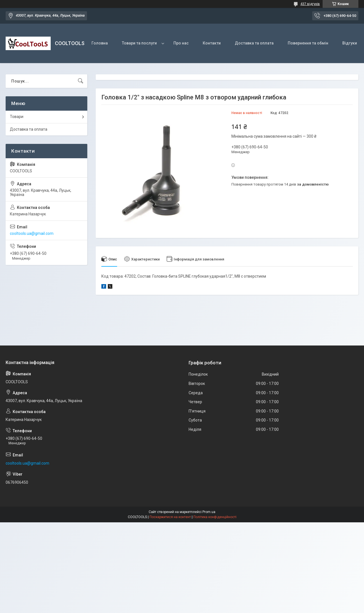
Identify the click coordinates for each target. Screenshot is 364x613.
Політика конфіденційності (215, 517)
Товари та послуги (139, 43)
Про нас (181, 43)
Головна (100, 43)
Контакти (212, 43)
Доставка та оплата (254, 43)
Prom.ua (209, 512)
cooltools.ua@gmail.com (32, 233)
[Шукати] (81, 81)
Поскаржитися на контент (170, 517)
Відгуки (350, 43)
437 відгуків (310, 4)
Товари (17, 117)
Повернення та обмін (308, 43)
